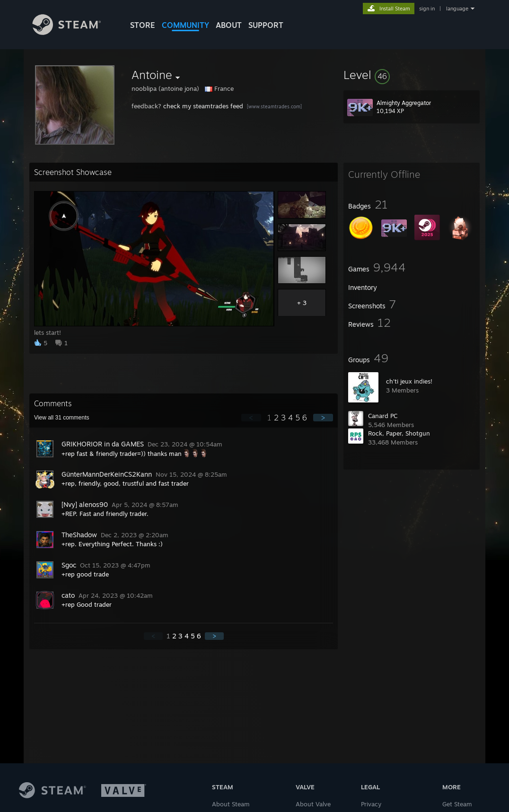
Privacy (371, 804)
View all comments (62, 418)
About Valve (313, 804)
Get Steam (457, 804)
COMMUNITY (185, 25)
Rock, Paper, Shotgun (399, 433)
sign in (427, 9)
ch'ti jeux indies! (409, 381)
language (457, 9)
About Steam (231, 804)
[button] (412, 75)
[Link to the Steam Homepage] (74, 32)
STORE (143, 25)
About (229, 25)
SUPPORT (266, 25)
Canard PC (383, 416)
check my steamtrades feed (203, 106)
